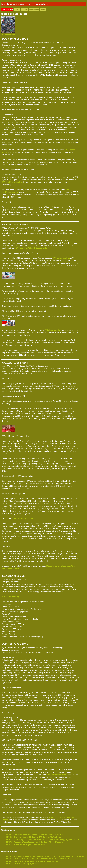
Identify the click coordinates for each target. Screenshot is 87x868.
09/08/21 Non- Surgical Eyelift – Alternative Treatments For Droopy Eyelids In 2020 (42, 840)
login (43, 10)
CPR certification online (12, 182)
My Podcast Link (8, 35)
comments (34, 10)
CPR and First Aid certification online (32, 248)
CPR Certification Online (24, 518)
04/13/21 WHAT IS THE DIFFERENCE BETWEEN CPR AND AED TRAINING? (37, 859)
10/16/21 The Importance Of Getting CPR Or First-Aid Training (33, 837)
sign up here (42, 4)
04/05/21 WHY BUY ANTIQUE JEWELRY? (23, 864)
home (17, 10)
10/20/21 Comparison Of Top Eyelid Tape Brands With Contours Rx (35, 835)
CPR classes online (53, 330)
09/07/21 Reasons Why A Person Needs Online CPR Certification (34, 842)
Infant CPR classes (57, 817)
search (24, 10)
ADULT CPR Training (10, 597)
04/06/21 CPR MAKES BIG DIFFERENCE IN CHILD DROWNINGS (33, 861)
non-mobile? (7, 10)
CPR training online (61, 258)
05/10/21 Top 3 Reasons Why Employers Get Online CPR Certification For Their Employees (46, 856)
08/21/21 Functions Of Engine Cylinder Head (25, 845)
